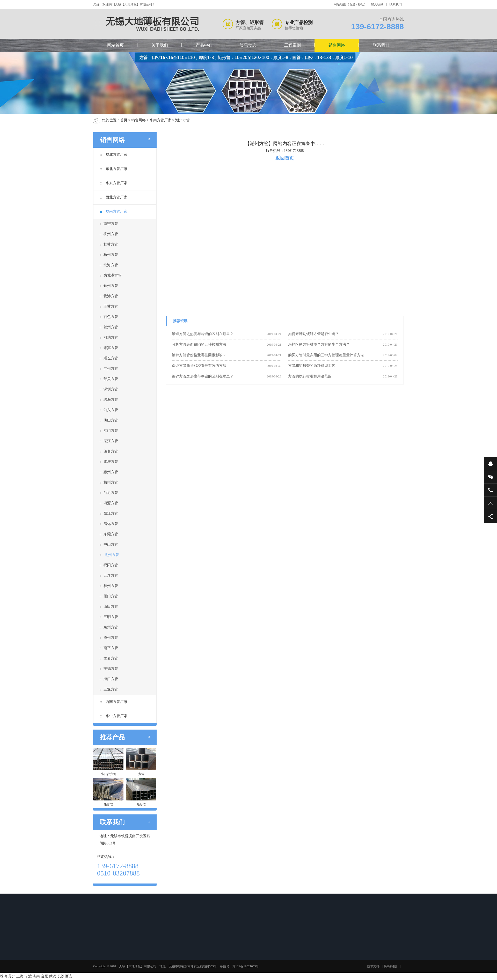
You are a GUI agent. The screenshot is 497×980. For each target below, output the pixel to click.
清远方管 (111, 524)
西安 (69, 976)
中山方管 (111, 544)
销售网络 (337, 45)
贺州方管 (111, 327)
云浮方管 (111, 576)
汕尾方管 (111, 493)
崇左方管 (111, 358)
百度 (352, 4)
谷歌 (361, 4)
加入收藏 (377, 4)
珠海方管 (111, 400)
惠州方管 (111, 472)
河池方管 (111, 337)
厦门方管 (111, 596)
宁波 (28, 976)
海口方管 (111, 679)
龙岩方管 (111, 658)
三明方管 (111, 617)
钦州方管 (111, 286)
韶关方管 (111, 379)
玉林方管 (111, 306)
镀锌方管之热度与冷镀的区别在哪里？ (203, 334)
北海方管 (111, 265)
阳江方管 (111, 513)
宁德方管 (111, 669)
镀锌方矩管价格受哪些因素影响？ (199, 355)
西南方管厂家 (114, 702)
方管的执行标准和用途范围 (310, 376)
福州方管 (111, 586)
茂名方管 (111, 451)
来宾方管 (111, 348)
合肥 (45, 976)
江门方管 (111, 431)
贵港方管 (111, 296)
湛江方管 (111, 441)
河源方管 (111, 503)
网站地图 (340, 4)
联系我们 (396, 4)
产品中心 (204, 45)
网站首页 (115, 45)
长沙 (61, 976)
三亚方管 (111, 689)
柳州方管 (111, 234)
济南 (36, 976)
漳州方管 (111, 638)
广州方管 (111, 369)
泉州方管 (111, 627)
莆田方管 (111, 607)
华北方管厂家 (114, 155)
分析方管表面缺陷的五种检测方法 (199, 344)
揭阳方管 (111, 565)
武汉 (53, 976)
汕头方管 (111, 410)
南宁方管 (111, 224)
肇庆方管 (111, 462)
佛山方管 (111, 420)
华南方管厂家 (160, 120)
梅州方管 (111, 482)
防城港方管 (113, 275)
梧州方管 (111, 255)
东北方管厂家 (114, 169)
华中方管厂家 (114, 716)
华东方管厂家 (114, 183)
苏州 (12, 976)
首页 (124, 120)
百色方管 (111, 317)
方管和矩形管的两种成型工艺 (312, 366)
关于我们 (160, 45)
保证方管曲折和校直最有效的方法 (199, 366)
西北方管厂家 (114, 197)
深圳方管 (111, 389)
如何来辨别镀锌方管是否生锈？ (313, 334)
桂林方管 (111, 244)
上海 (20, 976)
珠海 (4, 976)
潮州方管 (182, 120)
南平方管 (111, 648)
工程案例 (293, 45)
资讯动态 (248, 45)
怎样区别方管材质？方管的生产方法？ (319, 344)
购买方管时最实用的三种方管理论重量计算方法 (326, 355)
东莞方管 (111, 534)
